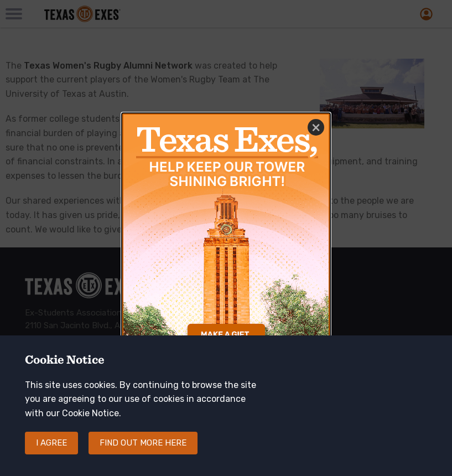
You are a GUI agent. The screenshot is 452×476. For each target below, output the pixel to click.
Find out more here (143, 443)
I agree (51, 443)
